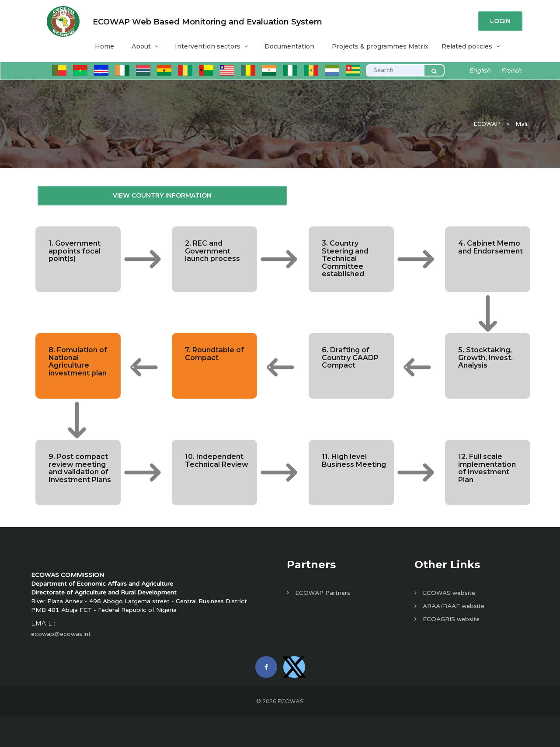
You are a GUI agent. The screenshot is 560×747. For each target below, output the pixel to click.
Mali (522, 124)
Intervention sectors (211, 46)
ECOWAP (487, 124)
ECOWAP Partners (318, 593)
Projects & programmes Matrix (380, 46)
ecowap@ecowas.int (61, 634)
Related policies (470, 46)
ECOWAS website (445, 593)
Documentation (289, 46)
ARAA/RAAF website (449, 606)
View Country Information (162, 195)
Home (104, 46)
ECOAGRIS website (447, 619)
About (144, 46)
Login (500, 21)
